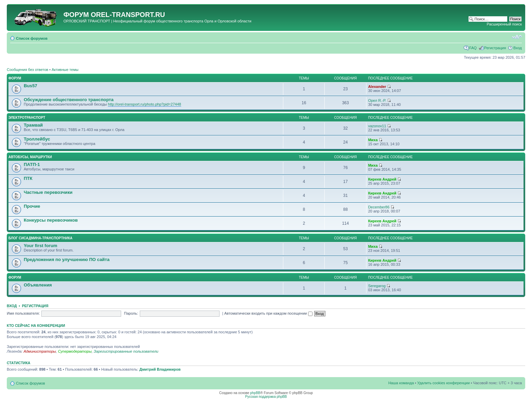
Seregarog (377, 286)
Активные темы (65, 70)
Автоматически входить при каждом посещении (268, 313)
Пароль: (131, 313)
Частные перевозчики (48, 192)
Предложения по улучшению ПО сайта (67, 259)
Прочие (32, 206)
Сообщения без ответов (27, 70)
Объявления (38, 285)
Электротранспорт (27, 118)
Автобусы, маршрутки (30, 157)
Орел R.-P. (377, 100)
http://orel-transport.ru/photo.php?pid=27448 (145, 104)
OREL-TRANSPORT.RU (128, 15)
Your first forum (41, 246)
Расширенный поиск (504, 24)
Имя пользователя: (23, 313)
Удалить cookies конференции (444, 383)
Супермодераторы (75, 351)
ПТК (28, 178)
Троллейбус (37, 139)
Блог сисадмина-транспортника (40, 238)
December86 (379, 207)
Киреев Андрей (382, 179)
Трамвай (33, 125)
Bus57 (31, 86)
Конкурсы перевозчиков (51, 220)
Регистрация (495, 48)
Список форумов (32, 38)
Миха (373, 140)
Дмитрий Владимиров (160, 369)
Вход (518, 48)
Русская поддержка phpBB (266, 397)
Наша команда (401, 383)
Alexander (377, 87)
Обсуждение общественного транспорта (69, 100)
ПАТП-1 (32, 164)
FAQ (473, 48)
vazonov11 (377, 126)
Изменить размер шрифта (517, 37)
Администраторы (40, 351)
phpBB (255, 393)
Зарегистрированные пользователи (126, 351)
